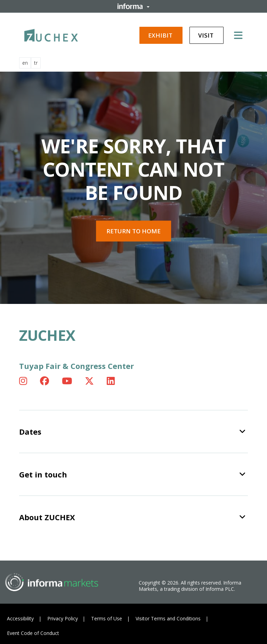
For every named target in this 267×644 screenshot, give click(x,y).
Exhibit (161, 35)
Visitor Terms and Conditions (168, 618)
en (25, 63)
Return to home (133, 231)
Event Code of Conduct (33, 633)
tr (36, 63)
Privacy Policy (63, 618)
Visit (207, 35)
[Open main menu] (241, 35)
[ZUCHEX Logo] (51, 34)
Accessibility (20, 618)
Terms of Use (107, 618)
